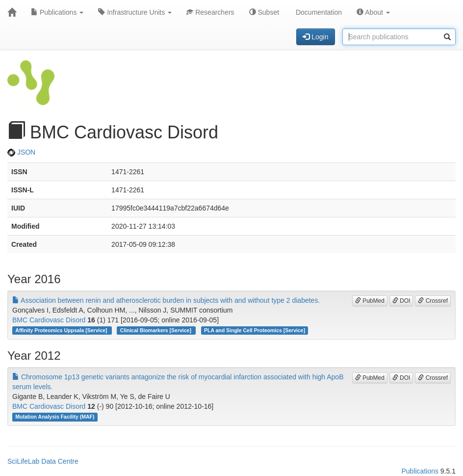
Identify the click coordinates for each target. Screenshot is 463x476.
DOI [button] (401, 301)
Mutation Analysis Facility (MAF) (55, 417)
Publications (57, 12)
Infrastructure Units (135, 12)
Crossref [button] (433, 301)
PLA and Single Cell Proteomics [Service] (255, 330)
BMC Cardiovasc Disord (49, 320)
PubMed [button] (370, 301)
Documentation (318, 12)
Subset (264, 12)
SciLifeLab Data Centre (43, 461)
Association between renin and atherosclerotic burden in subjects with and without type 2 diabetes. (166, 300)
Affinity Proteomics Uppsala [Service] (62, 330)
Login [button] (315, 37)
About (373, 12)
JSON (21, 152)
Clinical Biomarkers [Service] (156, 330)
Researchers (210, 12)
